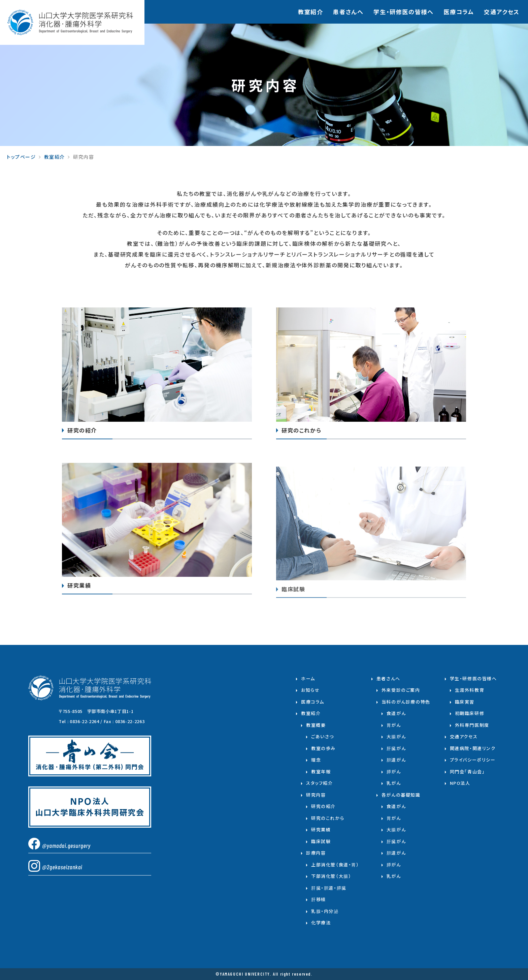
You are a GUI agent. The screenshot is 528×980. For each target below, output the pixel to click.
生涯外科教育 (470, 690)
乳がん (394, 783)
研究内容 (316, 795)
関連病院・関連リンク (473, 748)
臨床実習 (465, 702)
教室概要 (316, 725)
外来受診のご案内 (401, 690)
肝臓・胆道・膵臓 (329, 888)
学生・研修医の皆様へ (473, 678)
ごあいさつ (323, 736)
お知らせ (310, 690)
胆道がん (396, 760)
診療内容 (316, 853)
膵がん (394, 771)
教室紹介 (310, 12)
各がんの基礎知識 (401, 795)
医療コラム (459, 12)
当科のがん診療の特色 (406, 702)
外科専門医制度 (472, 725)
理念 (316, 760)
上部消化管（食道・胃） (335, 865)
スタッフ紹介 (320, 783)
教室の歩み (323, 748)
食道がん (396, 713)
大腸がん (396, 736)
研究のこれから (328, 818)
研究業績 (321, 829)
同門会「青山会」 (468, 771)
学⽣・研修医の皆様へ (403, 12)
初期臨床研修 (470, 713)
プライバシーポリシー (473, 760)
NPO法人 (460, 783)
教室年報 (321, 771)
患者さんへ (348, 12)
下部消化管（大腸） (331, 876)
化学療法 (321, 923)
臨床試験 (321, 841)
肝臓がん (396, 748)
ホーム (308, 678)
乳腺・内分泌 (325, 911)
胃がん (394, 725)
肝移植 (319, 899)
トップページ (21, 157)
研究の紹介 (323, 806)
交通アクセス (502, 12)
